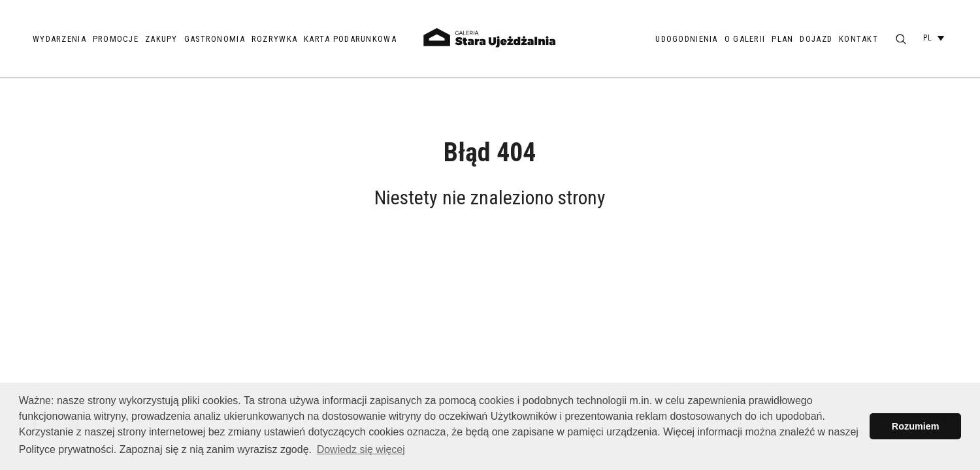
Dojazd (816, 39)
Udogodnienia (686, 39)
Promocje (116, 39)
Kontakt (858, 39)
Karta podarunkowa (350, 39)
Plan (782, 39)
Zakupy (161, 39)
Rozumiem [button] (916, 426)
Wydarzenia (59, 39)
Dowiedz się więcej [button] (361, 449)
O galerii (745, 39)
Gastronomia (215, 39)
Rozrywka (274, 39)
